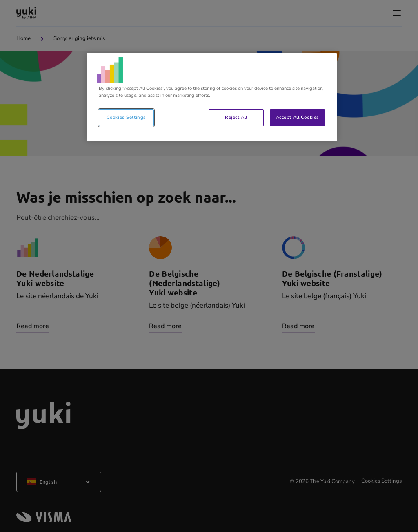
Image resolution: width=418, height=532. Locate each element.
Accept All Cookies (298, 117)
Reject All (236, 117)
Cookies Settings (126, 117)
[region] (212, 97)
